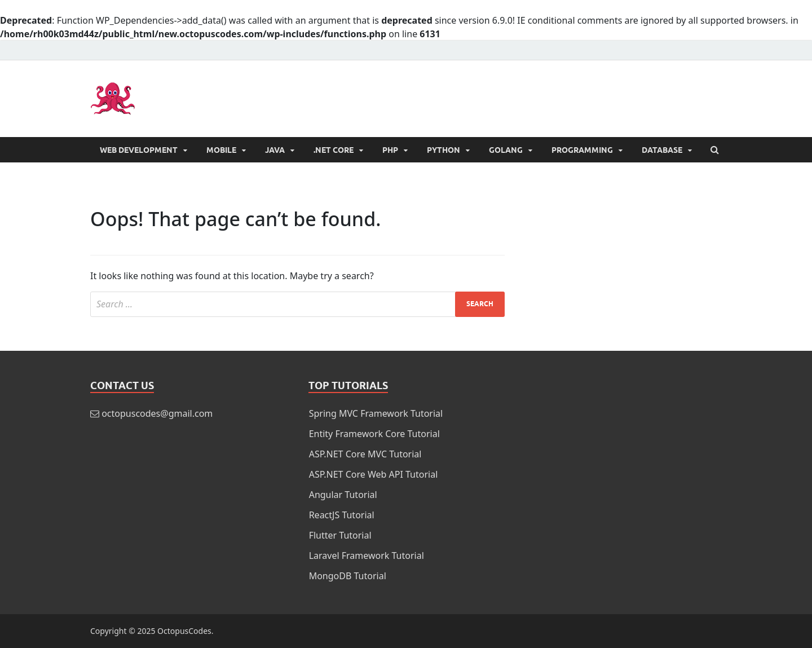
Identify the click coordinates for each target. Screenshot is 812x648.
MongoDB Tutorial (348, 576)
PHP (390, 150)
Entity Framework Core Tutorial (374, 434)
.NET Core (334, 150)
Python (443, 150)
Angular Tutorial (343, 495)
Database (662, 150)
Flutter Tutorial (340, 535)
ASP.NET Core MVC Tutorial (365, 454)
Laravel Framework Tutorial (367, 556)
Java (275, 150)
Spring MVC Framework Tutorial (376, 413)
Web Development (139, 150)
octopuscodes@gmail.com (157, 413)
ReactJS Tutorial (342, 515)
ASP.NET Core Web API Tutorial (374, 474)
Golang (506, 150)
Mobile (221, 150)
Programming (582, 150)
